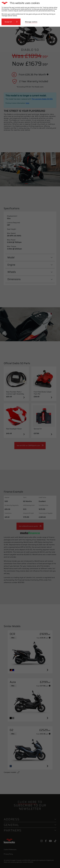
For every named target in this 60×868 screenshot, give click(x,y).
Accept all (11, 22)
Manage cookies (31, 22)
